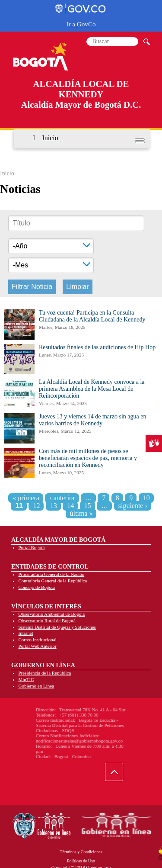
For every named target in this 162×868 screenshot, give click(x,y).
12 (36, 506)
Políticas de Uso (81, 861)
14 (70, 506)
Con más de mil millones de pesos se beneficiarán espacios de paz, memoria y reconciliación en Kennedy (88, 458)
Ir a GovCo (81, 24)
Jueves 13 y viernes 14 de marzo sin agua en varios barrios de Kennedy (92, 420)
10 (146, 498)
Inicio (50, 138)
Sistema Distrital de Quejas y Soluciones (57, 627)
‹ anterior (62, 498)
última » (81, 513)
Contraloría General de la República (53, 581)
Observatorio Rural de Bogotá (47, 620)
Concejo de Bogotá (37, 587)
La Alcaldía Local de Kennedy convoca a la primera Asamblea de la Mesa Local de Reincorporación (92, 389)
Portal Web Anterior (38, 646)
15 (88, 506)
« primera (26, 498)
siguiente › (133, 506)
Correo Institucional (38, 640)
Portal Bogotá (32, 547)
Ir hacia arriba (119, 774)
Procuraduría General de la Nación (52, 574)
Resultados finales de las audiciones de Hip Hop (97, 347)
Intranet (26, 633)
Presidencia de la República (45, 673)
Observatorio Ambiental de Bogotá (52, 614)
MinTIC (26, 679)
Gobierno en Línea (36, 686)
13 (54, 506)
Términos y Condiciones (81, 852)
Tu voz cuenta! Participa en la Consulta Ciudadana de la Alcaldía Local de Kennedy (92, 316)
